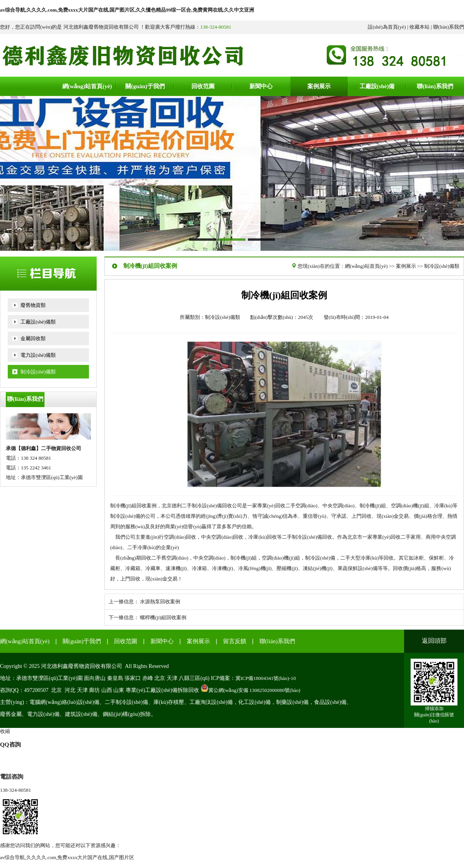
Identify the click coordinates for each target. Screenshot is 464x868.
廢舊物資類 (33, 305)
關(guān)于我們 (82, 641)
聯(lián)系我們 (449, 27)
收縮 (5, 731)
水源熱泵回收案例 (160, 602)
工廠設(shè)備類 (38, 322)
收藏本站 (420, 27)
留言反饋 (235, 641)
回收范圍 (126, 641)
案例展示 (406, 266)
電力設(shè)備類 (38, 355)
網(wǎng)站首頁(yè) (366, 266)
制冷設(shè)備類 (38, 372)
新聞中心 (162, 641)
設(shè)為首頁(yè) (387, 27)
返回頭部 (434, 641)
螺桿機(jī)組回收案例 (163, 617)
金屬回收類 (33, 338)
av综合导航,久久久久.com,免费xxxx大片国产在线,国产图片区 (67, 857)
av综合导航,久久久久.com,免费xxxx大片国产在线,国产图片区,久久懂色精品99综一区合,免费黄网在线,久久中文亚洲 (127, 10)
